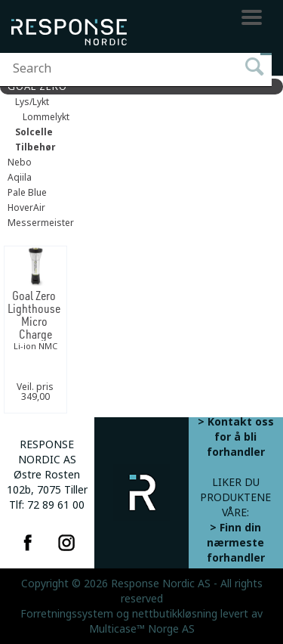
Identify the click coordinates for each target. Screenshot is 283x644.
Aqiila (20, 178)
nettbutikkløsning (175, 614)
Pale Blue (27, 193)
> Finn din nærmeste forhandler (236, 543)
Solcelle (34, 132)
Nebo (20, 163)
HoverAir (26, 208)
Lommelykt (46, 117)
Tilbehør (35, 147)
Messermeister (41, 223)
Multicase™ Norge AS (142, 629)
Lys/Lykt (32, 102)
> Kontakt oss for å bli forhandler (236, 437)
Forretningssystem (67, 614)
